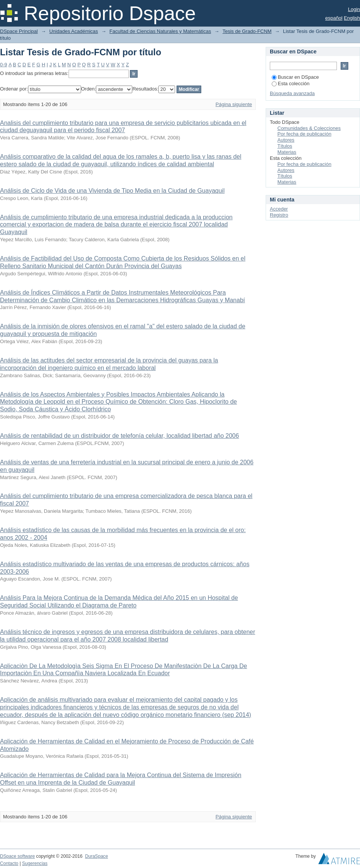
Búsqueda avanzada (292, 93)
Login (354, 9)
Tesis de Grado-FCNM (247, 31)
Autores (286, 140)
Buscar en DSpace (295, 77)
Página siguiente (234, 104)
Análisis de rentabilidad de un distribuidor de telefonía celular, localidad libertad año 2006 (120, 436)
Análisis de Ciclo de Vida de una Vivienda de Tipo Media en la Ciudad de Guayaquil (112, 191)
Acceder (279, 209)
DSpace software (17, 856)
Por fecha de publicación (304, 134)
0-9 (4, 65)
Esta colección (291, 84)
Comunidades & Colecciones (309, 128)
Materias (287, 152)
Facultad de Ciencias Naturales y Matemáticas (160, 31)
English (352, 18)
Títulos (285, 146)
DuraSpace (96, 856)
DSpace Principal (19, 31)
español (334, 18)
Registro (279, 215)
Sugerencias (35, 863)
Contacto (9, 863)
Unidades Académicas (74, 31)
